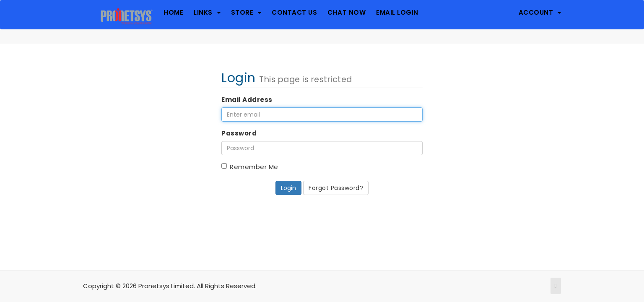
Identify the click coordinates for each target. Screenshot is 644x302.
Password (239, 133)
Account (540, 13)
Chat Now (347, 13)
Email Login (397, 13)
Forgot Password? (336, 188)
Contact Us (294, 13)
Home (173, 13)
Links (207, 13)
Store (246, 13)
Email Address (247, 100)
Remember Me (250, 167)
